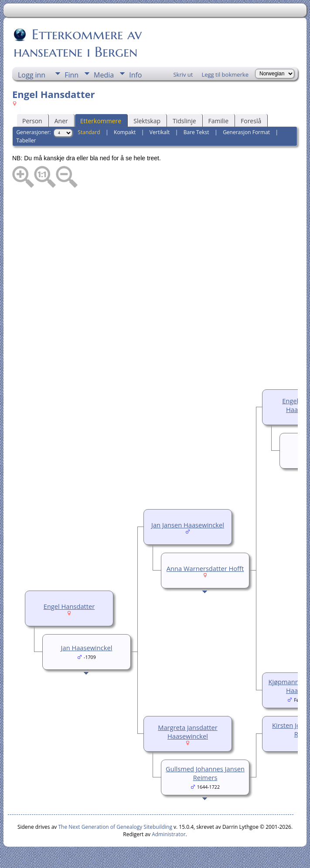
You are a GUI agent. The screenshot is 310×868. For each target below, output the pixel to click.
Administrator (169, 834)
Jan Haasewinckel (87, 648)
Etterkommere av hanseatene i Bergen (78, 43)
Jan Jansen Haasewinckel (188, 525)
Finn (72, 75)
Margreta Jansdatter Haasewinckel (188, 732)
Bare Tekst (196, 132)
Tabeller (26, 140)
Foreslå (251, 121)
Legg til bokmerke (225, 74)
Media (104, 75)
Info (135, 75)
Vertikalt (160, 132)
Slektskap (147, 121)
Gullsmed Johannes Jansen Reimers (205, 773)
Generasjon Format (246, 132)
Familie (218, 121)
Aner (61, 121)
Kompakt (125, 132)
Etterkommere (101, 121)
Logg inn (32, 75)
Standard (89, 132)
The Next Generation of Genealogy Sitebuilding (115, 827)
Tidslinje (184, 121)
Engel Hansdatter (69, 606)
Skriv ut (183, 74)
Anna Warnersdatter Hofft (205, 568)
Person (32, 121)
